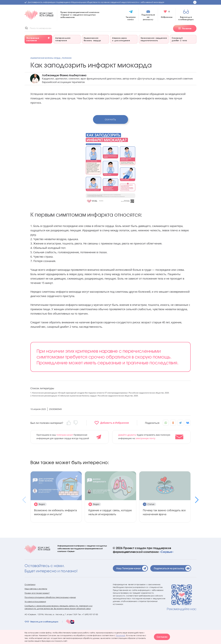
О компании (30, 584)
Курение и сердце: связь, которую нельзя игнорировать (110, 512)
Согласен (162, 637)
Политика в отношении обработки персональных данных (50, 597)
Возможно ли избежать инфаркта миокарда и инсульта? (55, 512)
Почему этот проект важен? (37, 593)
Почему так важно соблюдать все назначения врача (164, 512)
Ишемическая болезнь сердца (45, 58)
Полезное (67, 58)
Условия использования (35, 602)
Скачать (110, 119)
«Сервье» (166, 552)
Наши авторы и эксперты (36, 589)
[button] (197, 500)
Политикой (121, 635)
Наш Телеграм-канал (132, 568)
